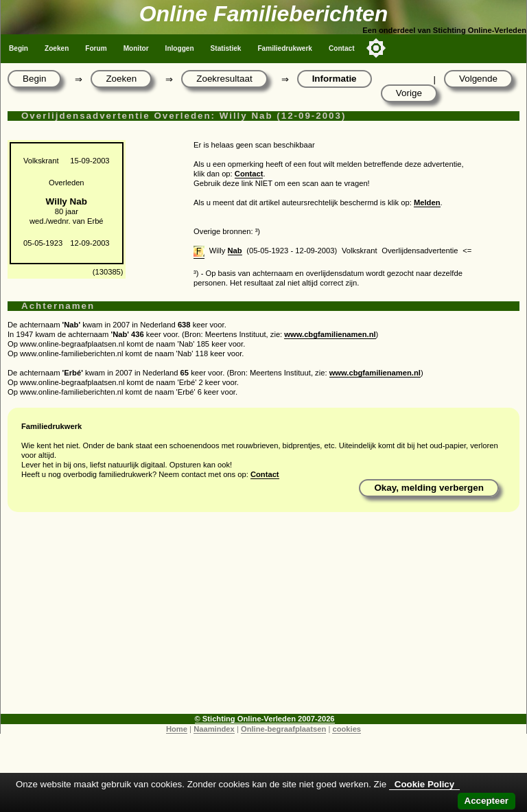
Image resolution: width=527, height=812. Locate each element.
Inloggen (180, 48)
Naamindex (214, 729)
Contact (342, 48)
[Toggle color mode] (376, 48)
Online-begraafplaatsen (283, 729)
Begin (19, 48)
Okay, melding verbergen (429, 488)
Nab (235, 251)
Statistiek (226, 48)
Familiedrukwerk (285, 48)
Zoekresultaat (224, 79)
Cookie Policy (424, 784)
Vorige (409, 93)
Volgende (478, 79)
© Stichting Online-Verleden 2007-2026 (265, 719)
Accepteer (487, 801)
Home (177, 729)
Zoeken (57, 48)
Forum (96, 48)
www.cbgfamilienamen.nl (330, 334)
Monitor (136, 48)
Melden (427, 202)
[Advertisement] (263, 618)
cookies (347, 729)
